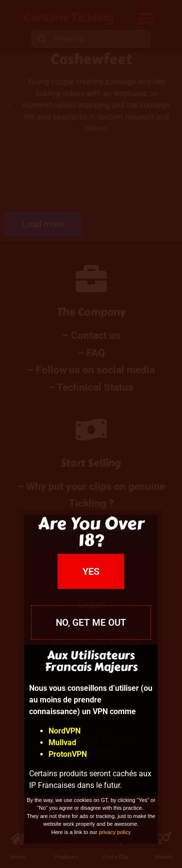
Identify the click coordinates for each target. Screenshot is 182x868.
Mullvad (62, 743)
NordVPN (65, 731)
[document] (91, 434)
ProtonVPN (68, 754)
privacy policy (115, 832)
